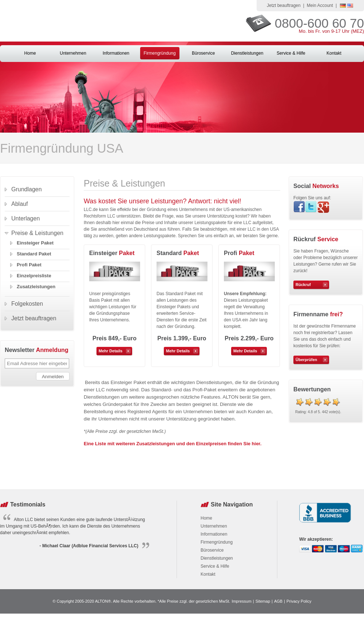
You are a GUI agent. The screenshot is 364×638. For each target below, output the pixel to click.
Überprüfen (306, 360)
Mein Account (320, 5)
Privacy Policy (299, 601)
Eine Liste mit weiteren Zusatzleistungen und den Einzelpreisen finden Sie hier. (173, 444)
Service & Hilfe (291, 53)
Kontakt (334, 53)
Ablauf (19, 204)
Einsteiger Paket (35, 243)
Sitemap (263, 601)
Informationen (116, 53)
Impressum (241, 601)
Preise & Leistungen (37, 233)
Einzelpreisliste (34, 276)
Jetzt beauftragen (284, 5)
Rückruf (303, 285)
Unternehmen (73, 53)
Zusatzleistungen (36, 287)
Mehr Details (110, 351)
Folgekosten (27, 304)
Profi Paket (29, 265)
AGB (278, 601)
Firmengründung (160, 53)
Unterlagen (25, 218)
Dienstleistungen (247, 53)
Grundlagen (27, 189)
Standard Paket (34, 254)
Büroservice (203, 53)
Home (30, 53)
